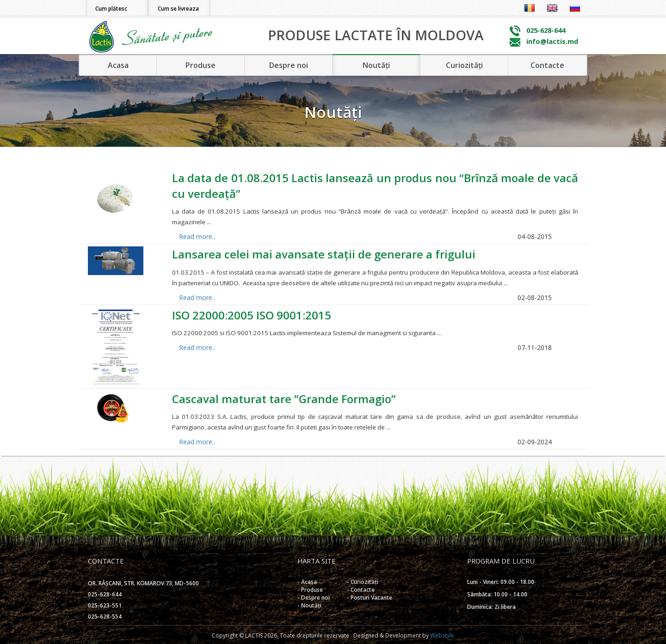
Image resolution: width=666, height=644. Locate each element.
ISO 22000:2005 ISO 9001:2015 (252, 315)
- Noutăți (309, 605)
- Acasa (307, 582)
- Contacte (361, 590)
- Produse (310, 590)
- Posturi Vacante (370, 598)
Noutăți (376, 65)
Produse (200, 65)
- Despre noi (314, 598)
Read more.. (197, 236)
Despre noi (289, 65)
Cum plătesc (111, 9)
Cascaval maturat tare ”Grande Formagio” (284, 399)
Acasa (118, 65)
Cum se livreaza (178, 9)
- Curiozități (363, 582)
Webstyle (442, 635)
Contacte (547, 65)
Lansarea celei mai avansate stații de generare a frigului (324, 254)
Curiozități (464, 65)
